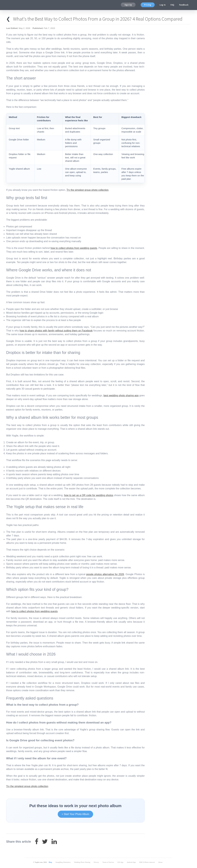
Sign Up (128, 5)
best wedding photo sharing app (121, 395)
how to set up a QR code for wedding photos (89, 495)
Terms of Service (108, 862)
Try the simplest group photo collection (87, 190)
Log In (163, 5)
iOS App (120, 862)
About (160, 862)
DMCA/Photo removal (147, 862)
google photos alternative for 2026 (105, 574)
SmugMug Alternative (63, 862)
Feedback (184, 5)
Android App (131, 862)
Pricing (148, 5)
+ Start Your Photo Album (75, 814)
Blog (50, 862)
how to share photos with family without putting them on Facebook (56, 331)
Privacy (96, 862)
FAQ (172, 5)
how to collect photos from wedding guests (74, 248)
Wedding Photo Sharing (82, 862)
